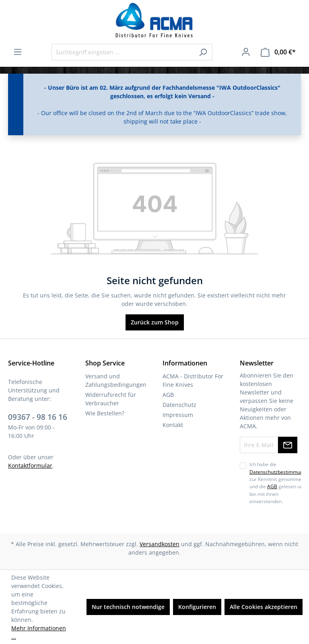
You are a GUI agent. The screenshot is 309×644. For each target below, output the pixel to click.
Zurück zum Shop (155, 322)
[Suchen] (203, 52)
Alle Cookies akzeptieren (264, 607)
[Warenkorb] (278, 52)
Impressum (178, 415)
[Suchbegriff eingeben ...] (123, 52)
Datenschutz (179, 405)
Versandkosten (160, 544)
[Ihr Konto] (246, 52)
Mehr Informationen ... (39, 632)
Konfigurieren (197, 607)
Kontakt (173, 425)
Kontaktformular (30, 465)
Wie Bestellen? (105, 413)
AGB (168, 395)
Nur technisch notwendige (128, 607)
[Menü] (18, 52)
